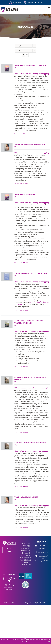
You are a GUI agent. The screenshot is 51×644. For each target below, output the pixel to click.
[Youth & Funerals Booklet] (7, 500)
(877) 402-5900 (43, 552)
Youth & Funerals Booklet (26, 497)
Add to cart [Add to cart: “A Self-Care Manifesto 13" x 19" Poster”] (19, 310)
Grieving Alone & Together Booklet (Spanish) (30, 378)
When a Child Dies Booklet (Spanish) (30, 65)
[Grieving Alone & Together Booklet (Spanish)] (7, 380)
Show (21, 51)
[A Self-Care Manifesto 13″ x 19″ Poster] (7, 276)
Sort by (20, 46)
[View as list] (27, 55)
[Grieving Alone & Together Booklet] (7, 446)
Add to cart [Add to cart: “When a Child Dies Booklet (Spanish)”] (19, 134)
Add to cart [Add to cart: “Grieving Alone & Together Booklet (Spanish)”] (19, 432)
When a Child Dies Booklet (26, 194)
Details (27, 134)
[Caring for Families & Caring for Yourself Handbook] (7, 324)
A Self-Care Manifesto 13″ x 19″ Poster (31, 273)
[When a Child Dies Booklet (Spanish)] (7, 68)
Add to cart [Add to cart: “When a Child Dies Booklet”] (19, 263)
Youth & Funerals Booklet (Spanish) (30, 144)
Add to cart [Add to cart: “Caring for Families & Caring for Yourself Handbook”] (19, 367)
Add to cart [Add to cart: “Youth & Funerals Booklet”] (19, 527)
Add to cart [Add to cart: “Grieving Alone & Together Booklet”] (19, 487)
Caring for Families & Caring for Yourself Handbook (29, 322)
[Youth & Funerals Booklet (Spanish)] (7, 147)
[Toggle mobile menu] (49, 8)
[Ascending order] (34, 46)
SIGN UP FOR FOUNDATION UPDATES (9, 587)
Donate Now (9, 550)
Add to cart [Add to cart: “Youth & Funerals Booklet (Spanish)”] (19, 184)
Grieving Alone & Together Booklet (30, 443)
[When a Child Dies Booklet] (7, 197)
